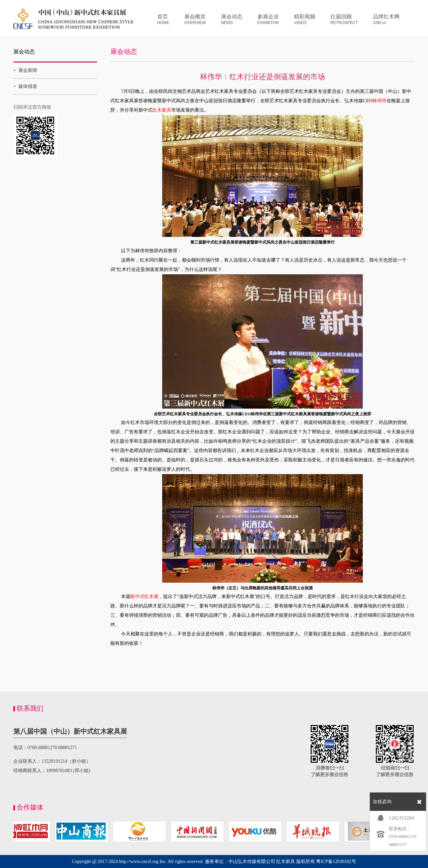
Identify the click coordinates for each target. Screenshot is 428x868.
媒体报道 (28, 86)
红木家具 (286, 861)
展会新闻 (28, 70)
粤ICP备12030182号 (336, 861)
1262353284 (401, 818)
